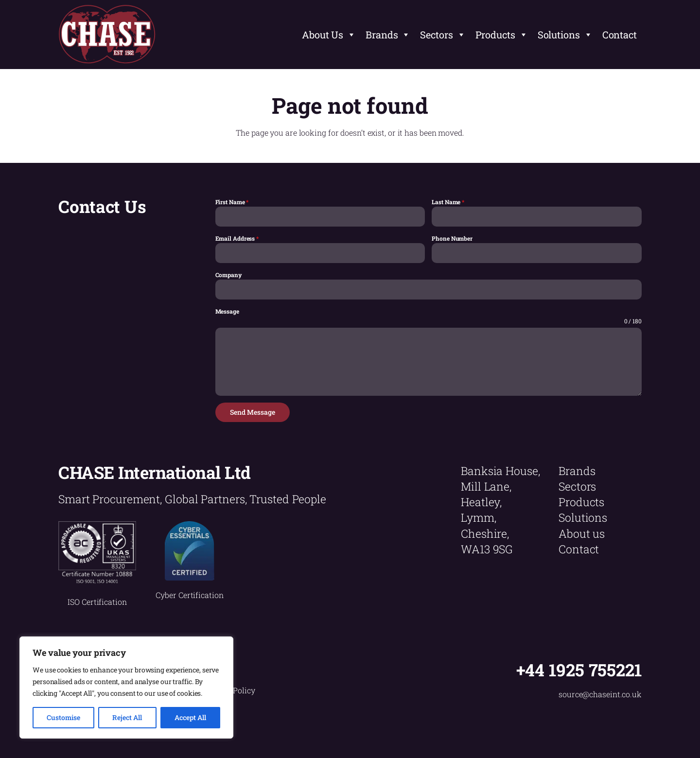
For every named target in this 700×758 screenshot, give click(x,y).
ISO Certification (97, 602)
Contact (620, 35)
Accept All (190, 717)
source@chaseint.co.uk (600, 694)
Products (502, 35)
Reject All (127, 717)
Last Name (448, 202)
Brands (388, 35)
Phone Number (452, 238)
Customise (63, 717)
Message (227, 311)
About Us (329, 35)
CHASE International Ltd (155, 472)
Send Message (253, 412)
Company (229, 275)
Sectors (443, 35)
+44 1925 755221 (579, 670)
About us (582, 533)
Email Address (237, 238)
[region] (126, 687)
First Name (232, 202)
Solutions (565, 35)
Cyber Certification (189, 595)
